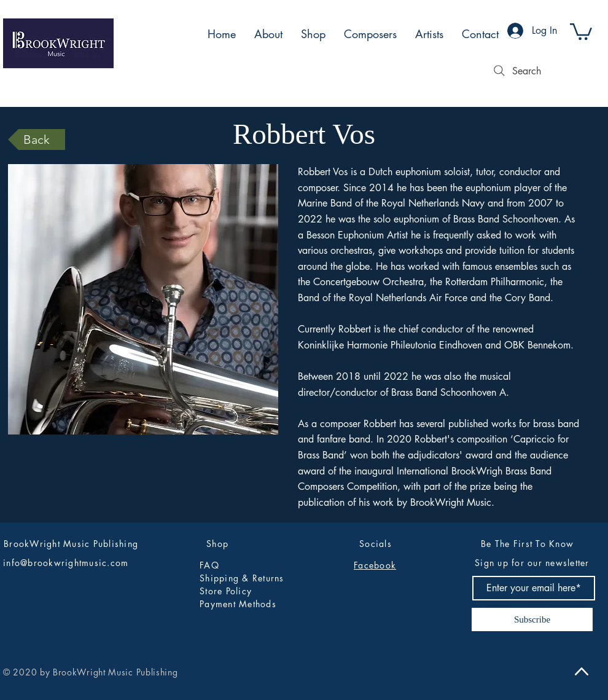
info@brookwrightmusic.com (66, 563)
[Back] (37, 140)
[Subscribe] (532, 619)
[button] (581, 31)
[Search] (516, 71)
